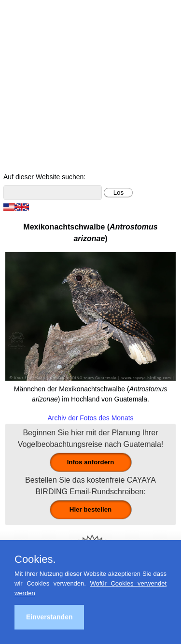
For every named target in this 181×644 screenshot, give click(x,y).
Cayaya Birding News (134, 165)
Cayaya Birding (31, 24)
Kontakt (47, 137)
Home (47, 81)
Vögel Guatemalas (134, 137)
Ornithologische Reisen (134, 81)
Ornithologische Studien (47, 123)
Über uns (47, 165)
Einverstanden (49, 617)
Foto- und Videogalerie (47, 151)
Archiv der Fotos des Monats (90, 418)
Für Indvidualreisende (134, 95)
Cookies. (35, 559)
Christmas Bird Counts (134, 123)
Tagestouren (47, 95)
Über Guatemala (134, 151)
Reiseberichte (134, 109)
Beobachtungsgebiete (47, 109)
